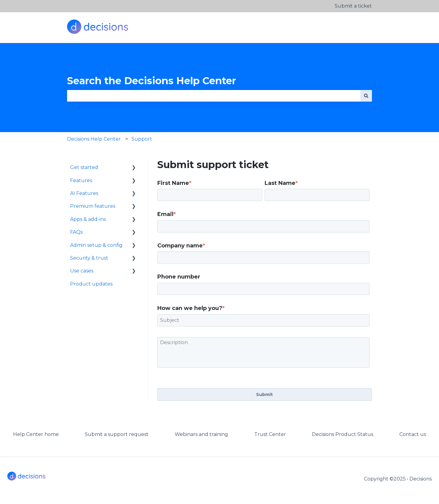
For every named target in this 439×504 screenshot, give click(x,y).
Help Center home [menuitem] (36, 434)
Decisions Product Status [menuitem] (343, 434)
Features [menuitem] (81, 180)
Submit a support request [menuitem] (117, 434)
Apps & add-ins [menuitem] (88, 219)
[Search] (366, 96)
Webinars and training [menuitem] (201, 434)
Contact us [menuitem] (413, 434)
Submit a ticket (353, 6)
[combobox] (214, 96)
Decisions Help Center (94, 139)
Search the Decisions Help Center (152, 81)
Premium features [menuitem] (93, 206)
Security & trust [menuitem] (89, 258)
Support (142, 139)
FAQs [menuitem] (76, 232)
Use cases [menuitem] (82, 271)
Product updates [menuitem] (91, 284)
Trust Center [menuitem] (270, 434)
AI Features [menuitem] (84, 193)
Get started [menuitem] (84, 167)
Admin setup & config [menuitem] (96, 245)
